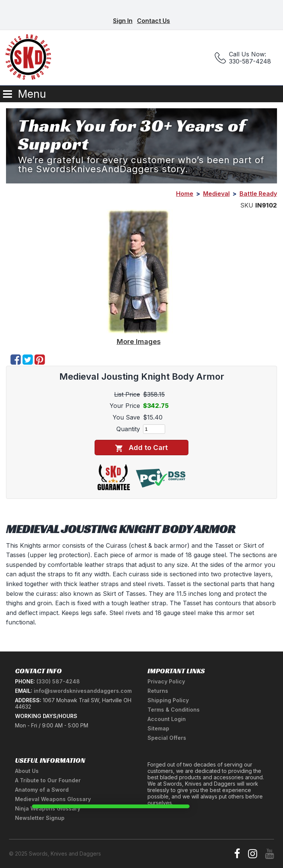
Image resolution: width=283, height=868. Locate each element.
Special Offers (167, 738)
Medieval (216, 194)
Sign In (123, 21)
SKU (247, 205)
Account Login (167, 719)
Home (185, 194)
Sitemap (158, 728)
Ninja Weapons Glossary (48, 808)
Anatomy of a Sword (42, 790)
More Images (139, 341)
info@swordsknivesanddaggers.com (83, 691)
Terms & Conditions (174, 710)
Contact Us (154, 21)
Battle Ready (258, 194)
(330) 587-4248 (58, 681)
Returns (158, 691)
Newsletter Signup (40, 818)
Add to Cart (141, 448)
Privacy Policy (166, 681)
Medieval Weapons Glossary (53, 799)
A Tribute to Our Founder (48, 780)
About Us (27, 771)
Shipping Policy (168, 700)
